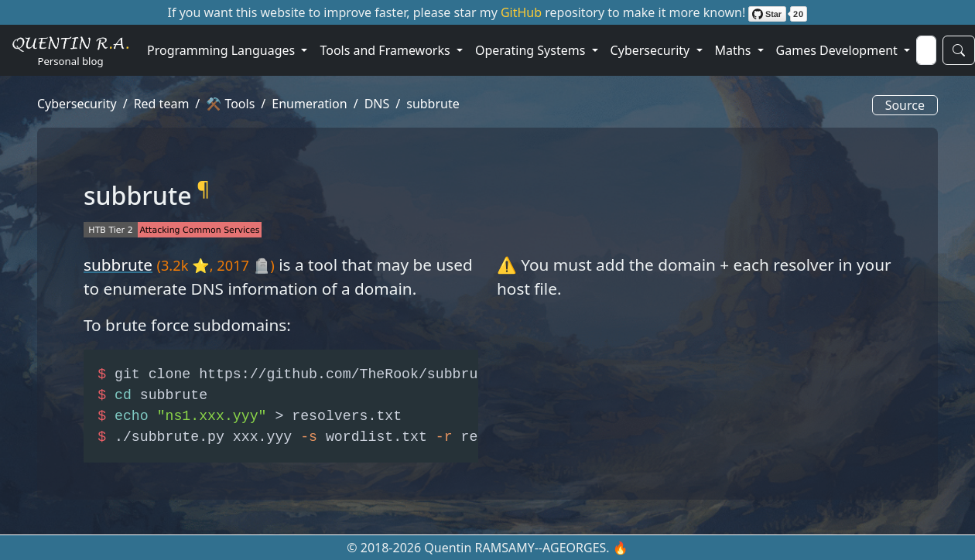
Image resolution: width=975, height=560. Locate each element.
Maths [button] (735, 50)
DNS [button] (377, 104)
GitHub (523, 12)
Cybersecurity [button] (652, 50)
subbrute (118, 265)
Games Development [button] (838, 50)
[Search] (926, 50)
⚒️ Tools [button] (230, 104)
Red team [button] (162, 104)
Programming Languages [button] (222, 50)
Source (905, 105)
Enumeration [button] (309, 104)
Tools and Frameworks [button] (386, 50)
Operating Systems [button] (532, 50)
